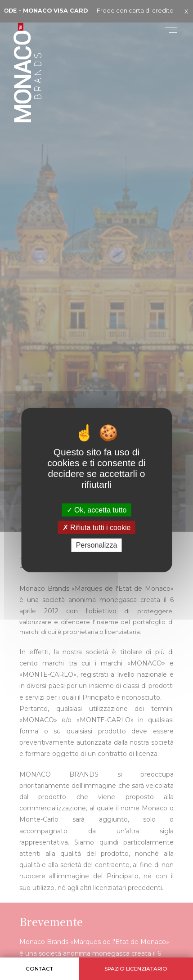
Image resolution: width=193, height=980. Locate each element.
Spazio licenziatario (136, 969)
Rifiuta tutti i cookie (97, 528)
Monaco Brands (43, 95)
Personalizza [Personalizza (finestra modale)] (97, 545)
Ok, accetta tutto (97, 510)
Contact (39, 969)
